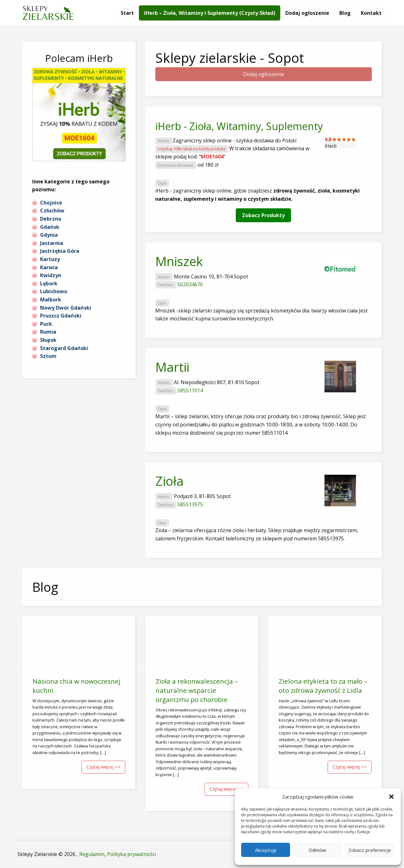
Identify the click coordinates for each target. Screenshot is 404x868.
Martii (172, 367)
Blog (345, 13)
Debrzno (51, 219)
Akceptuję (266, 850)
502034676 (190, 284)
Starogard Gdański (64, 348)
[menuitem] (127, 13)
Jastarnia (52, 243)
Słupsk (48, 340)
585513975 (190, 504)
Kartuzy (50, 259)
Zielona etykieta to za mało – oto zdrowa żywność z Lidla (323, 686)
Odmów (317, 850)
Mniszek (179, 261)
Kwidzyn (51, 275)
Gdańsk (50, 227)
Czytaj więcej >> (104, 767)
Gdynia (49, 235)
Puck (46, 324)
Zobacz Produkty (263, 215)
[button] (391, 797)
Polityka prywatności (131, 854)
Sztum (48, 356)
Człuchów (52, 211)
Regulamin (92, 854)
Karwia (49, 267)
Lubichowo (54, 291)
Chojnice (51, 203)
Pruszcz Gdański (61, 316)
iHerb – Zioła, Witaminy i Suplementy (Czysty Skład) (210, 13)
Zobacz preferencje (370, 850)
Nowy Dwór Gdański (66, 308)
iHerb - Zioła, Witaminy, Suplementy (239, 126)
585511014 (190, 390)
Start (127, 13)
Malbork (51, 300)
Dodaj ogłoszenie (307, 13)
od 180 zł (208, 165)
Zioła (169, 481)
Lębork (49, 283)
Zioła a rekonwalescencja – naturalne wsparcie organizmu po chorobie (197, 690)
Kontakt (371, 13)
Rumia (48, 332)
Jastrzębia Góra (60, 251)
